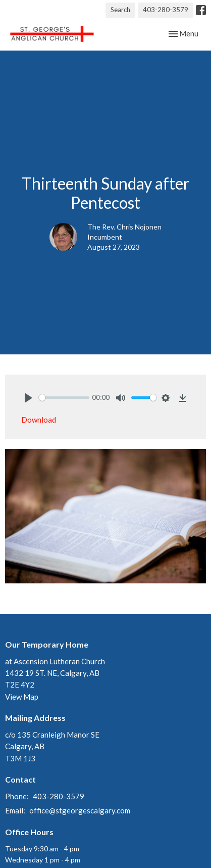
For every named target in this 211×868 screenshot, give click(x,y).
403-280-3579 (166, 10)
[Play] (28, 398)
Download (39, 420)
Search (120, 10)
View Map (22, 697)
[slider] (64, 398)
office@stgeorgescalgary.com (80, 810)
